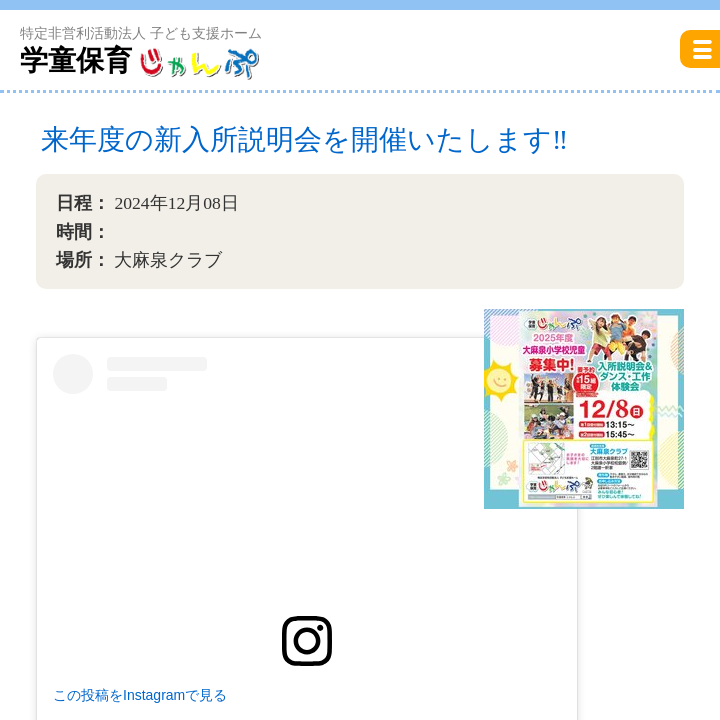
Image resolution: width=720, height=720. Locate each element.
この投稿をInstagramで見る (140, 695)
